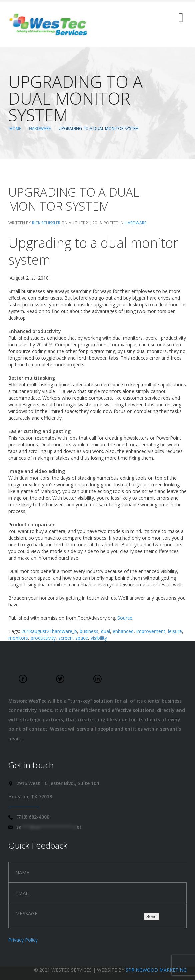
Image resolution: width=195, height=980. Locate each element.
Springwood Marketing (156, 970)
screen (65, 638)
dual (105, 631)
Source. (125, 618)
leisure (175, 631)
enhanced (123, 631)
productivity (43, 638)
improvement (151, 631)
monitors (18, 638)
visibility (99, 638)
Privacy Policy (23, 940)
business (89, 631)
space (82, 638)
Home (15, 129)
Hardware (40, 129)
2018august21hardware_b (49, 631)
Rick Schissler (46, 223)
